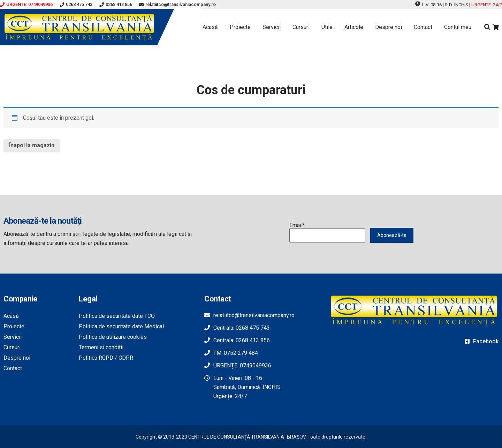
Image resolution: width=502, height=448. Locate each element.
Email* (327, 233)
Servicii (272, 27)
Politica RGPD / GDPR (106, 358)
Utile (327, 27)
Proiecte (240, 27)
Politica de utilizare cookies (113, 337)
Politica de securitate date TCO (117, 316)
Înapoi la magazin (32, 145)
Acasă (210, 27)
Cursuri (301, 27)
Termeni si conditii (101, 347)
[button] (26, 5)
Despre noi (389, 27)
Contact (423, 27)
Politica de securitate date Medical (121, 326)
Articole (354, 27)
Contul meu (458, 27)
